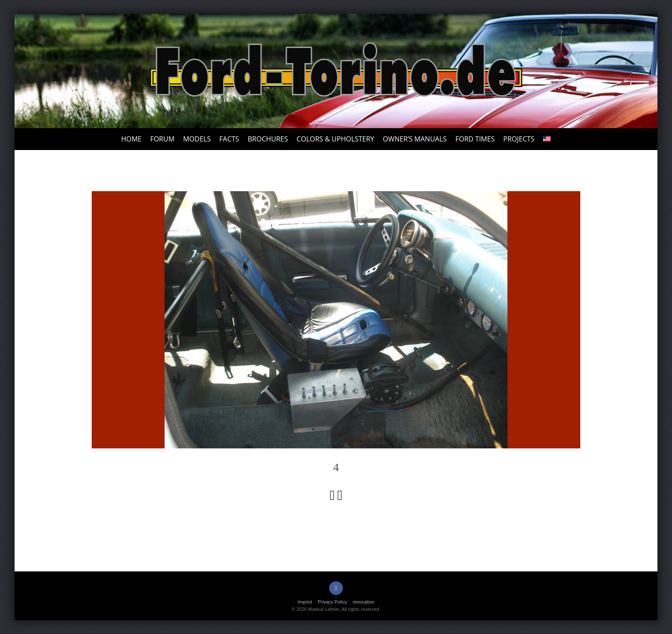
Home (132, 139)
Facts (229, 139)
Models (197, 139)
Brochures (268, 139)
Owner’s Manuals (415, 139)
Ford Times (475, 139)
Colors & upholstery (335, 139)
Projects (519, 139)
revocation (364, 602)
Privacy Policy (332, 602)
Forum (162, 139)
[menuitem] (547, 139)
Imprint (305, 602)
